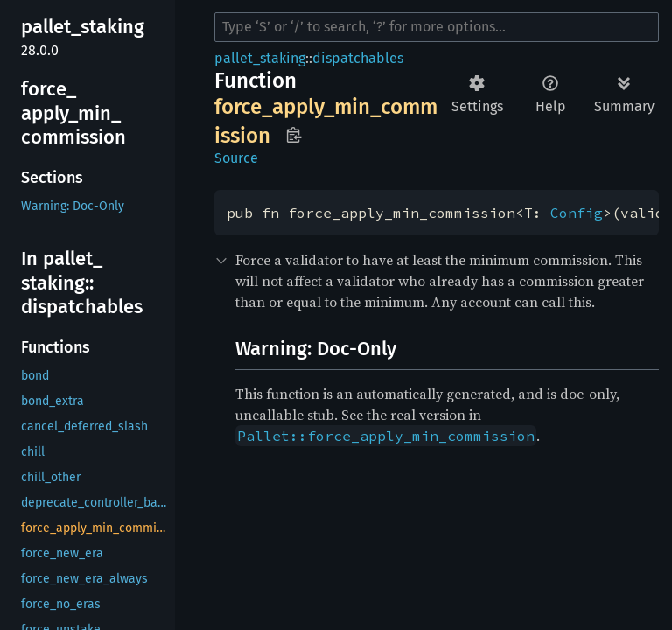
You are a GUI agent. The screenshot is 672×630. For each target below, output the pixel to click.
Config (577, 213)
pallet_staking (260, 58)
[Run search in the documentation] (437, 27)
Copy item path (294, 135)
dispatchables (358, 58)
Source (236, 158)
